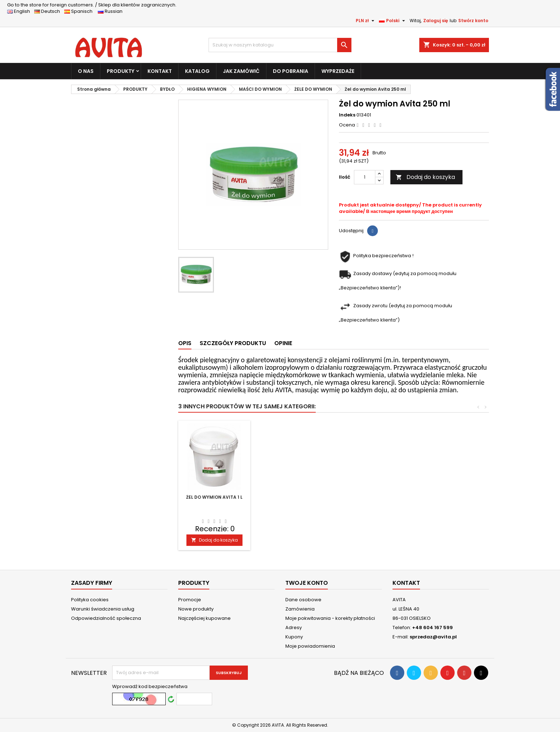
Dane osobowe (303, 600)
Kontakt (406, 583)
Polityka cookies (90, 600)
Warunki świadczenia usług (103, 609)
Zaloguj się (436, 21)
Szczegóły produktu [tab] (233, 343)
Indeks (347, 115)
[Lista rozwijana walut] (366, 21)
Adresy (294, 628)
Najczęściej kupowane (204, 618)
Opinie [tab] (283, 343)
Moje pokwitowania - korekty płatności (330, 618)
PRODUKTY (121, 71)
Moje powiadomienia (310, 646)
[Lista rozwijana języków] (393, 21)
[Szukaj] (280, 45)
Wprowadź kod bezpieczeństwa (150, 687)
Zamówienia (300, 609)
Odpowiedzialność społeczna (106, 618)
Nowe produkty (196, 609)
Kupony (294, 637)
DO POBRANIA (291, 71)
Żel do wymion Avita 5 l (294, 497)
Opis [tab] (185, 343)
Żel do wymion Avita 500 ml (214, 500)
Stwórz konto (473, 21)
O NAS (86, 71)
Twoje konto (307, 583)
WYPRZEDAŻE (338, 71)
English (21, 11)
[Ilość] (365, 177)
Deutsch (49, 11)
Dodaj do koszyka (425, 177)
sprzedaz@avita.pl (433, 637)
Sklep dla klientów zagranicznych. (92, 5)
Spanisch (81, 11)
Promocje (190, 600)
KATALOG (197, 71)
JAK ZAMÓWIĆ (241, 71)
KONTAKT (160, 71)
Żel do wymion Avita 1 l (373, 497)
